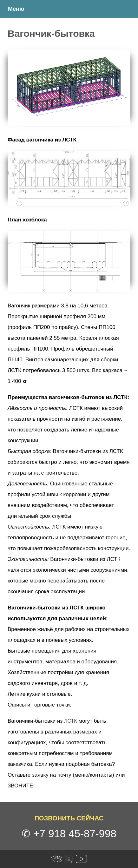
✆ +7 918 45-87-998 (69, 834)
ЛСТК (71, 721)
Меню (16, 9)
